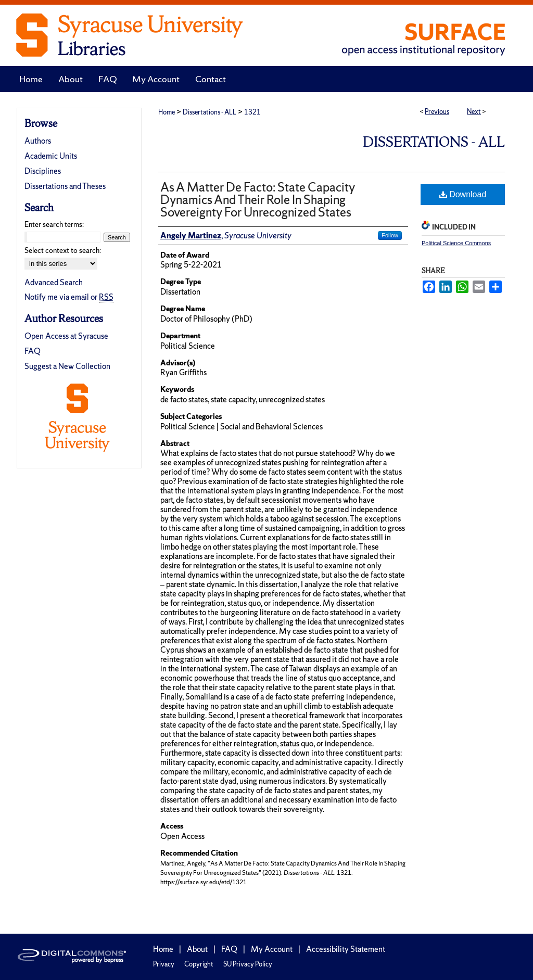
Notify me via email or (69, 297)
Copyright (199, 964)
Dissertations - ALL (210, 112)
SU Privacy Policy (248, 964)
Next (474, 112)
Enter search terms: (54, 224)
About (197, 949)
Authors (38, 141)
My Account (272, 949)
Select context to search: (63, 250)
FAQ (33, 351)
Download (463, 194)
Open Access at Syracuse (66, 336)
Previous (437, 112)
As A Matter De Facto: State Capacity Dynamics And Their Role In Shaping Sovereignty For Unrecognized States (258, 200)
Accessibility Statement (346, 949)
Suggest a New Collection (67, 366)
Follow (390, 235)
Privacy (164, 964)
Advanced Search (54, 282)
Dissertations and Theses (65, 186)
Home (167, 112)
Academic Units (51, 156)
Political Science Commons (456, 243)
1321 (252, 112)
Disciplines (43, 171)
